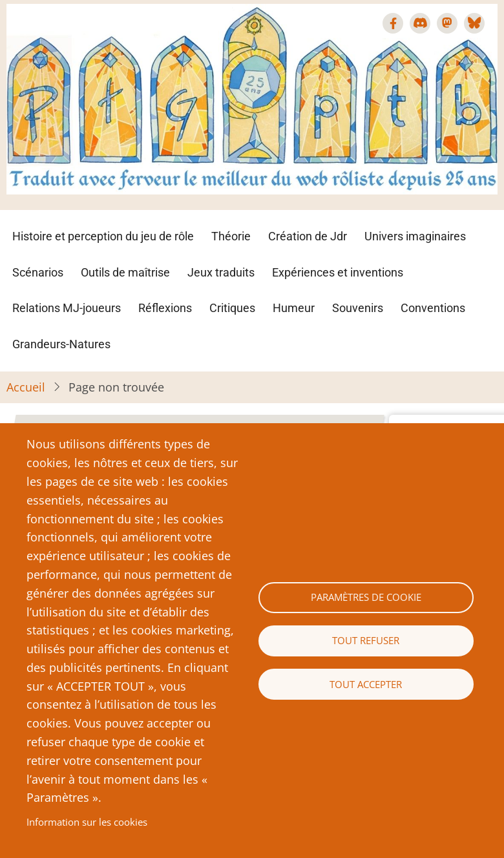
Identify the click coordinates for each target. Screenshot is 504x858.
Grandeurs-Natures (61, 344)
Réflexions (165, 308)
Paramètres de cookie (366, 597)
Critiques (232, 308)
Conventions (433, 308)
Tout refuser (366, 640)
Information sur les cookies (87, 822)
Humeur (294, 308)
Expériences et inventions (338, 272)
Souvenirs (358, 308)
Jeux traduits (221, 272)
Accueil (26, 387)
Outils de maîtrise (125, 272)
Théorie (231, 236)
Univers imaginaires (415, 236)
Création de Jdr (308, 236)
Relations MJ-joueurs (67, 308)
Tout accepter (366, 684)
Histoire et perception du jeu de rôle (103, 236)
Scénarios (38, 272)
